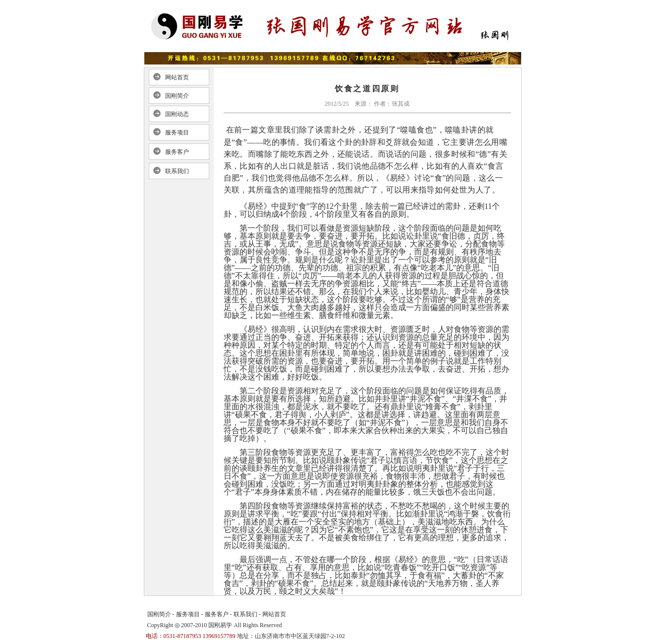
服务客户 (177, 152)
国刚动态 (177, 114)
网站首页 (177, 77)
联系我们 (177, 171)
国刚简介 (177, 96)
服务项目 (177, 132)
